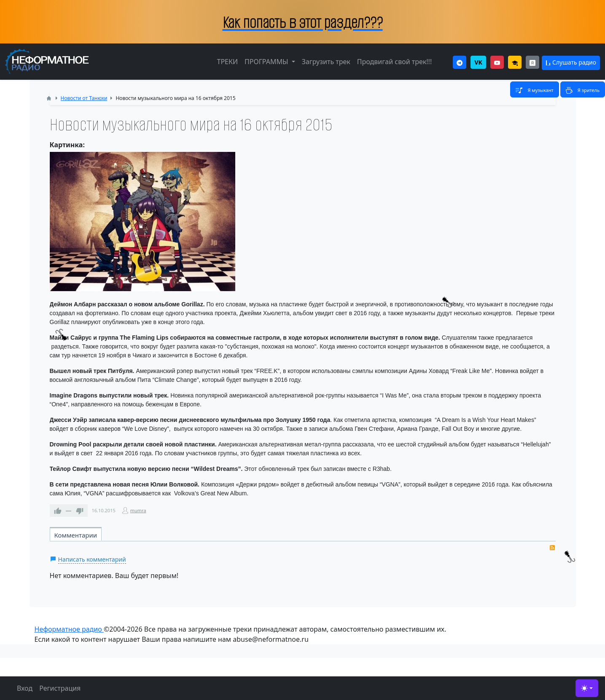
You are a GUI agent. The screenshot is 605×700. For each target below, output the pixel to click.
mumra (138, 510)
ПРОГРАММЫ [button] (267, 62)
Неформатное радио (69, 629)
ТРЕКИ (227, 62)
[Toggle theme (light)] (587, 688)
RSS (552, 548)
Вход (25, 688)
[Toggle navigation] (534, 89)
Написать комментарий (92, 559)
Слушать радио (571, 62)
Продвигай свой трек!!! (394, 62)
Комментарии (76, 535)
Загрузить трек (326, 62)
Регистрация (60, 688)
